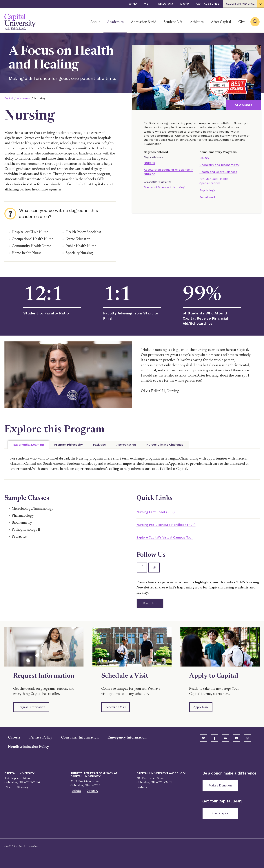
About (95, 22)
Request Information (31, 712)
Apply (133, 4)
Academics (115, 22)
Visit (148, 4)
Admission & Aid (144, 22)
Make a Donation (221, 791)
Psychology (207, 190)
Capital (9, 98)
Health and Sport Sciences (218, 172)
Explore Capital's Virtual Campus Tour (171, 538)
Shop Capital (222, 820)
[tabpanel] (132, 464)
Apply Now (201, 712)
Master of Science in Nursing (164, 187)
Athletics (197, 22)
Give (242, 22)
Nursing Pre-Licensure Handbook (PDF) (172, 525)
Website (75, 796)
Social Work (208, 197)
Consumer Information (76, 742)
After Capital (221, 22)
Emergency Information (123, 742)
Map (7, 793)
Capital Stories (208, 4)
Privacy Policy (37, 742)
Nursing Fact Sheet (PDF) (159, 512)
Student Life (173, 22)
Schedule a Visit (116, 712)
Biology (204, 158)
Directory (166, 4)
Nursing (149, 163)
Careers (11, 742)
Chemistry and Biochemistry (219, 165)
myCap (185, 4)
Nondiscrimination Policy (25, 751)
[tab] (29, 445)
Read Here (154, 607)
